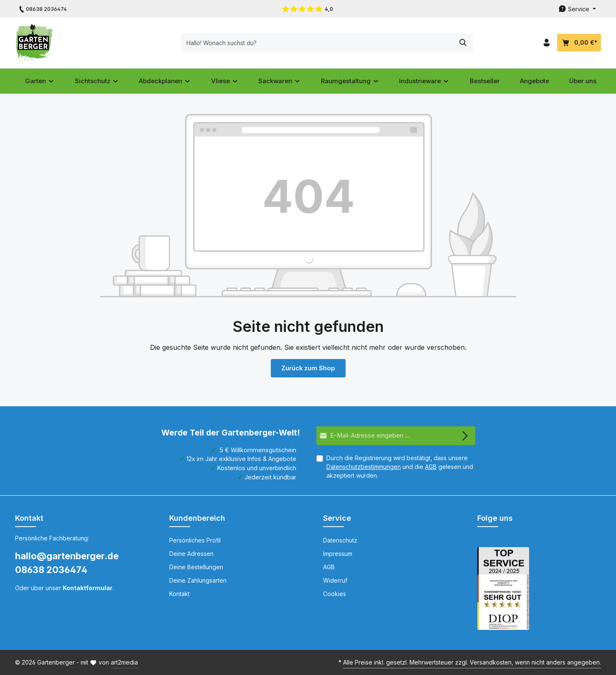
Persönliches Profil (195, 540)
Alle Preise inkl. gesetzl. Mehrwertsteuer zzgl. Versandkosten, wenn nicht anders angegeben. (472, 662)
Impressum (338, 554)
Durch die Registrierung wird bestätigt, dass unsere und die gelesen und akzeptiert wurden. (400, 467)
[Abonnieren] (465, 436)
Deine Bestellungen (196, 567)
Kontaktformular (88, 588)
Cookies (335, 594)
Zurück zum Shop (308, 368)
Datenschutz (340, 540)
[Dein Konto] (546, 43)
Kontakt (179, 594)
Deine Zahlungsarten (198, 580)
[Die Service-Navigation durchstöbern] (577, 9)
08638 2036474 (51, 570)
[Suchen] (444, 43)
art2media (124, 662)
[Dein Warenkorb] (579, 43)
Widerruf (335, 580)
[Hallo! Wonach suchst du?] (299, 43)
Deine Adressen (191, 554)
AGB (431, 467)
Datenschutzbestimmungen (364, 467)
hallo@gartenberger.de (67, 556)
